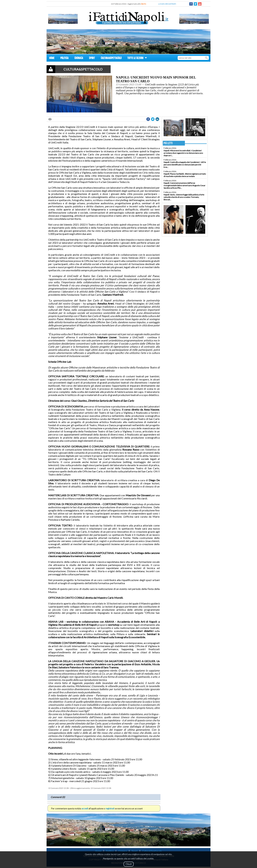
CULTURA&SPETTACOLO (111, 58)
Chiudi (129, 864)
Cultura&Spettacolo (152, 851)
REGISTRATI (171, 4)
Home (98, 851)
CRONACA (79, 58)
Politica (110, 851)
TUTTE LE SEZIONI (137, 58)
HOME (52, 58)
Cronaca (123, 851)
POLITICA (64, 58)
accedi (85, 809)
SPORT (92, 58)
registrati (110, 809)
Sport (135, 851)
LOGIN (161, 4)
